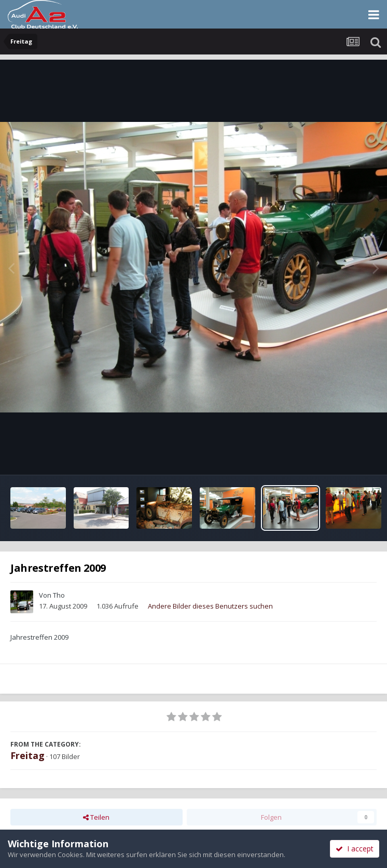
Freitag (27, 755)
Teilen (96, 817)
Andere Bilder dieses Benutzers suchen (210, 606)
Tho (59, 595)
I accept (355, 849)
